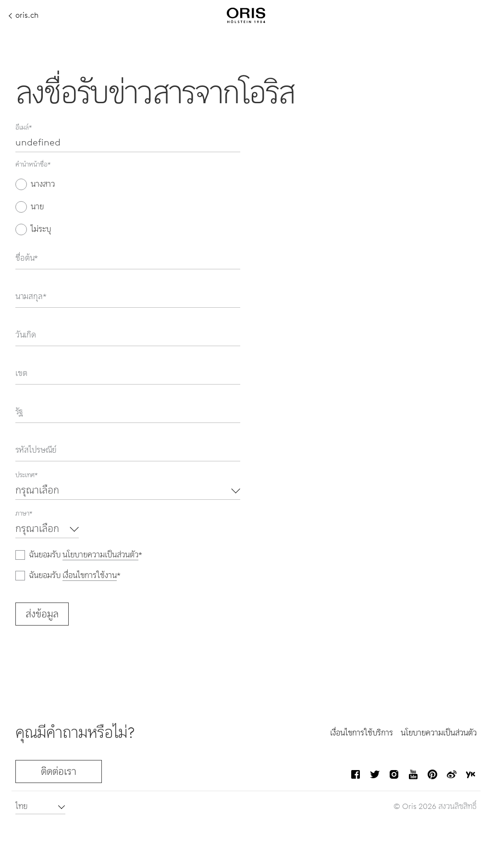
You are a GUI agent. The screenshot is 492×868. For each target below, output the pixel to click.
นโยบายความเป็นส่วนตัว (100, 555)
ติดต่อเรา (59, 772)
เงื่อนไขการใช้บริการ (362, 733)
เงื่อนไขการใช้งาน (90, 575)
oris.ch (24, 15)
